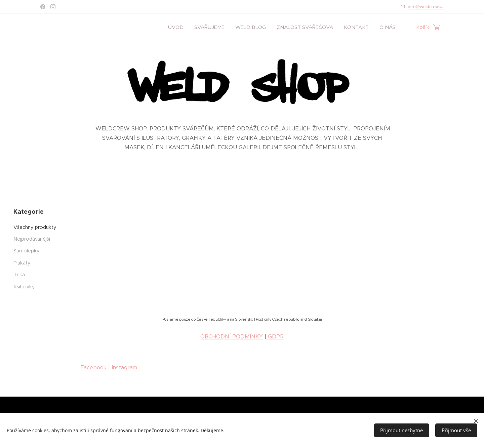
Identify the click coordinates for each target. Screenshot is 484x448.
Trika (19, 275)
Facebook (93, 368)
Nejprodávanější (32, 239)
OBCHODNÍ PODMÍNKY (232, 337)
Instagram (124, 368)
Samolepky (27, 251)
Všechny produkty (35, 227)
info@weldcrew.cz (426, 6)
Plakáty (22, 262)
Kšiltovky (24, 286)
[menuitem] (178, 27)
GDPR (275, 337)
